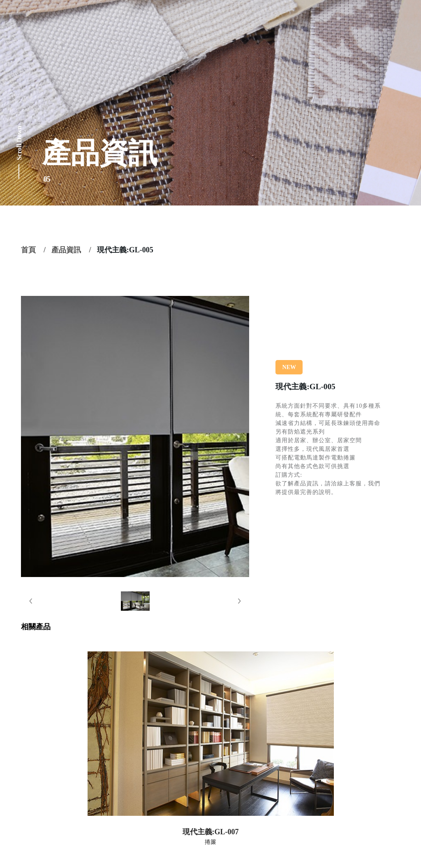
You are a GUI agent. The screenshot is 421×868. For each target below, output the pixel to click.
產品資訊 (66, 250)
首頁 (28, 250)
